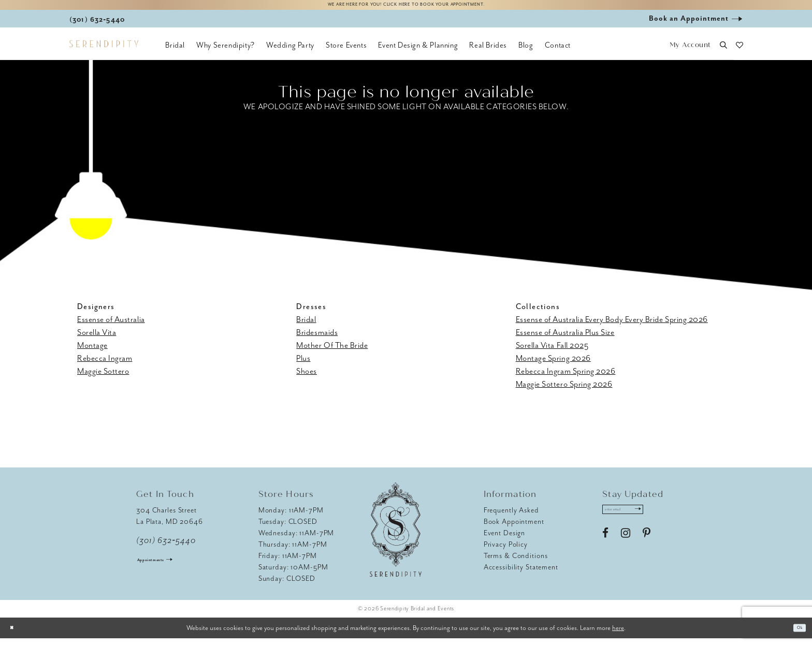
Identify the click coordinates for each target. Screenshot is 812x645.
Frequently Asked (511, 517)
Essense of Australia (111, 326)
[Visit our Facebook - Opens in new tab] (605, 547)
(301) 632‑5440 (166, 547)
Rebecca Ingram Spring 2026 (566, 378)
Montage (92, 352)
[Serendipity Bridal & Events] (104, 51)
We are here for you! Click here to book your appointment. (406, 9)
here (618, 634)
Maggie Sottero (103, 378)
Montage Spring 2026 (553, 365)
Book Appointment (514, 528)
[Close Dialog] (16, 634)
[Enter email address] (637, 520)
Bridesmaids (317, 339)
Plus (303, 365)
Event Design (505, 540)
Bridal (306, 326)
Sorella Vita (97, 339)
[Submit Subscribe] (663, 520)
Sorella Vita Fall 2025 (552, 352)
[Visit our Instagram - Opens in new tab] (626, 547)
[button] (690, 52)
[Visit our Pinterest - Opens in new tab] (647, 547)
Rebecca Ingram (105, 365)
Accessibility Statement (521, 574)
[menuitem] (175, 52)
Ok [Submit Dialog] (796, 634)
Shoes (307, 378)
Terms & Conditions (516, 562)
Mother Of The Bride (332, 352)
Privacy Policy (506, 551)
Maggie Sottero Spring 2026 (564, 391)
